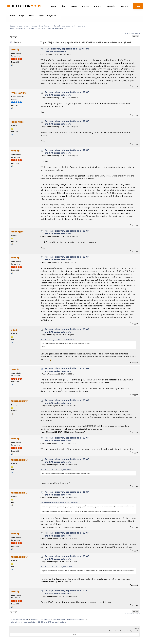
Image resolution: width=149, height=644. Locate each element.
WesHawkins (19, 93)
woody (15, 49)
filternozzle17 (19, 401)
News (74, 6)
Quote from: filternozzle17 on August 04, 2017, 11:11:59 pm (59, 503)
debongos (17, 122)
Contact (124, 6)
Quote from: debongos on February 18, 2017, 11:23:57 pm (59, 340)
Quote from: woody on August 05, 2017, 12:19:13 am (57, 470)
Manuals (111, 6)
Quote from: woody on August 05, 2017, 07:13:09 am (58, 567)
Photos (98, 6)
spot (14, 330)
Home (53, 6)
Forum (86, 6)
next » (137, 33)
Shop (64, 6)
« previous (130, 33)
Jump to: (137, 628)
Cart (138, 7)
